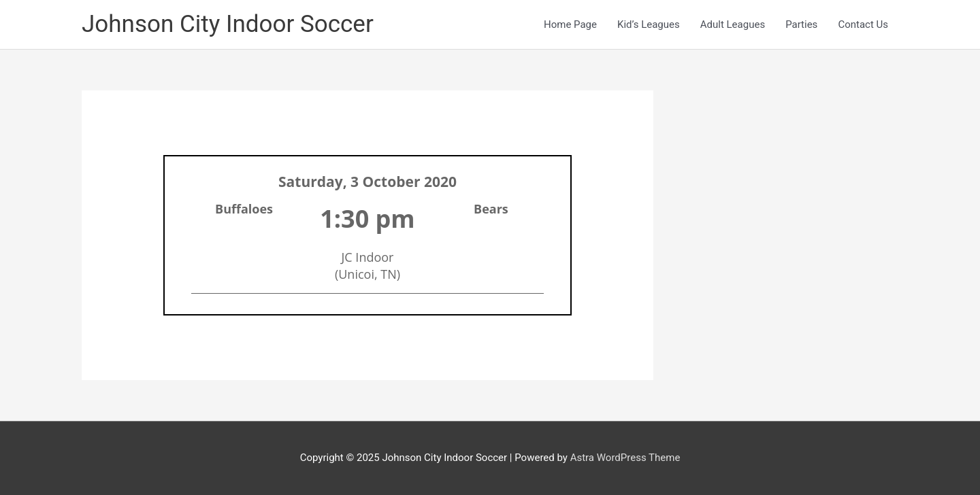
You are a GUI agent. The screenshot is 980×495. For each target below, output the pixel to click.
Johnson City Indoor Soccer (228, 24)
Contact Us (863, 24)
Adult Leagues (733, 24)
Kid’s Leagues (649, 24)
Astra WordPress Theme (625, 458)
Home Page (570, 24)
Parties (801, 24)
